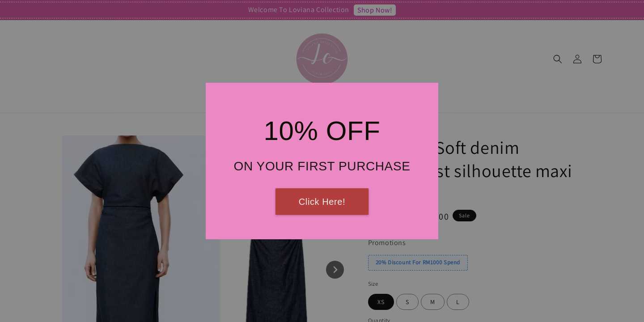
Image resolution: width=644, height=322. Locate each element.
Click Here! (322, 202)
